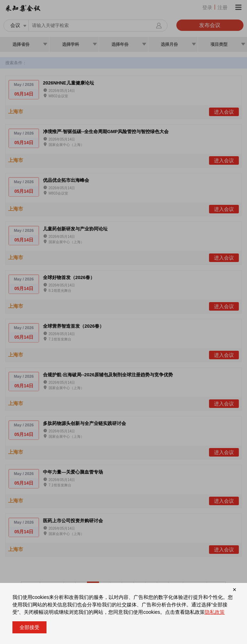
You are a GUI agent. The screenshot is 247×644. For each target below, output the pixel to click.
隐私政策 (215, 612)
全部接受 (29, 627)
